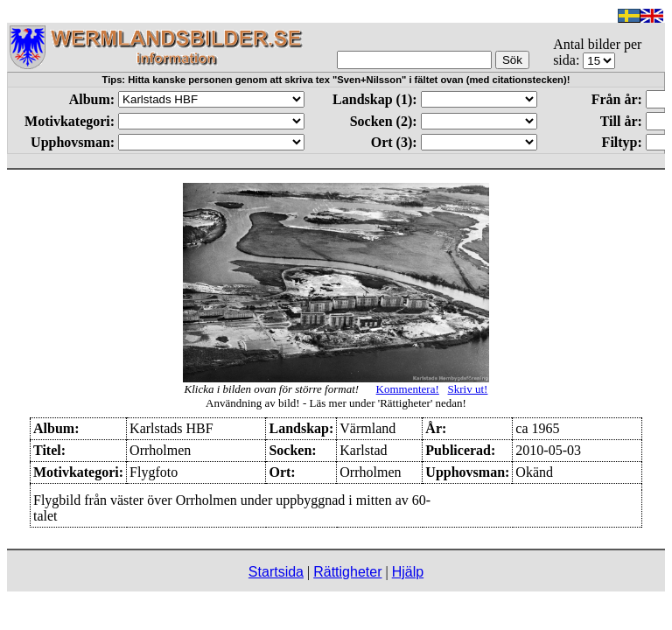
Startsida (276, 572)
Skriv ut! (468, 389)
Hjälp (408, 572)
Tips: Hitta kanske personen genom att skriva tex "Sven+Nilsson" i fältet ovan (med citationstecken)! (336, 80)
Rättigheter (347, 572)
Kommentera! (408, 389)
